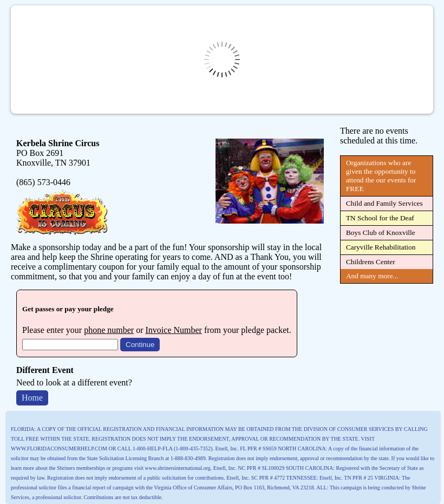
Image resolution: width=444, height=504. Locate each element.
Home (32, 398)
